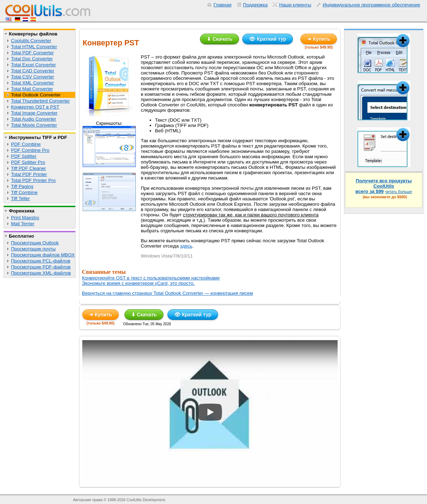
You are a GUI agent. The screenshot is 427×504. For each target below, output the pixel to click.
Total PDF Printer (29, 174)
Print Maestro (25, 218)
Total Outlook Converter (36, 95)
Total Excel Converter (34, 65)
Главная (223, 5)
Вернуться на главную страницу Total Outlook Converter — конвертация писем (167, 293)
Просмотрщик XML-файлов (41, 273)
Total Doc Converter (32, 59)
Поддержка (255, 5)
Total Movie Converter (34, 125)
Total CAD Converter (33, 71)
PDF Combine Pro (30, 150)
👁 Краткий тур (268, 39)
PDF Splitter (24, 156)
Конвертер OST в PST (35, 107)
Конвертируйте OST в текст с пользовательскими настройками (151, 278)
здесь (186, 246)
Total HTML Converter (34, 47)
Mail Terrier (23, 224)
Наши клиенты (295, 5)
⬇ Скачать (220, 39)
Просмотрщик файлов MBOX (43, 255)
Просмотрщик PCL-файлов (41, 261)
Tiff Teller (20, 198)
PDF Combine (26, 144)
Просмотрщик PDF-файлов (41, 267)
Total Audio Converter (34, 119)
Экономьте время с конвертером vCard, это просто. (138, 283)
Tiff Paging (22, 186)
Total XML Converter (32, 83)
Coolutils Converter (31, 41)
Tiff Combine (24, 192)
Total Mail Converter (32, 89)
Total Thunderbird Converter (40, 101)
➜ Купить (319, 39)
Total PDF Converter (32, 53)
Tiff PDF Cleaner (29, 168)
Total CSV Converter (32, 77)
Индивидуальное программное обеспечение (371, 5)
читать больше (398, 192)
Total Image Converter (34, 113)
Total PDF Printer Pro (33, 180)
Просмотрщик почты (33, 249)
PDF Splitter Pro (28, 162)
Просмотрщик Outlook (35, 243)
